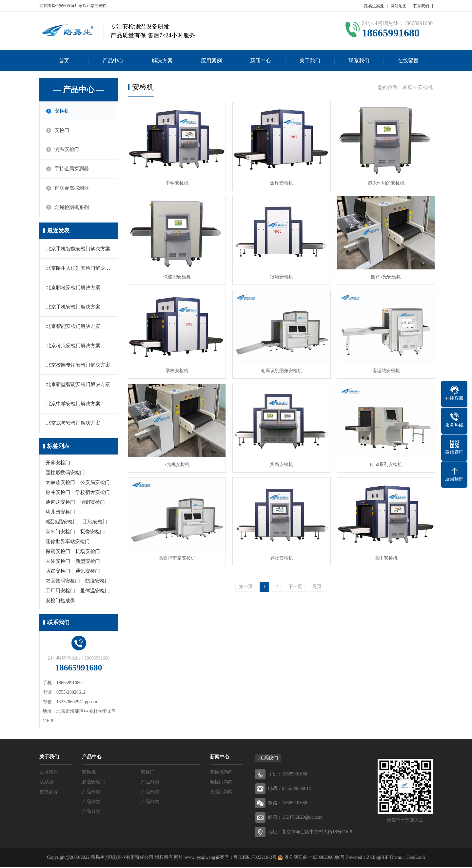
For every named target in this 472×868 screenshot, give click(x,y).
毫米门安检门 (60, 532)
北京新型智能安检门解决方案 (78, 385)
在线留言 (408, 61)
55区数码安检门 (63, 582)
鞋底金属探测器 (72, 189)
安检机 (62, 111)
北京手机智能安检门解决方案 (78, 249)
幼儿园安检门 (60, 513)
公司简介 (49, 773)
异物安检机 (280, 554)
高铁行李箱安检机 (176, 554)
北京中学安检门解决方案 (73, 404)
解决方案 (162, 61)
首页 (64, 61)
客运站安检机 (383, 368)
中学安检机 (176, 182)
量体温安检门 (95, 591)
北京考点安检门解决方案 (73, 346)
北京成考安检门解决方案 (73, 424)
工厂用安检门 (60, 591)
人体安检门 (58, 562)
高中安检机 (383, 554)
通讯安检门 (88, 572)
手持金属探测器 (72, 169)
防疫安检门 (98, 582)
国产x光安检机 (384, 275)
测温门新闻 (221, 792)
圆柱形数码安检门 (65, 473)
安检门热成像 (60, 601)
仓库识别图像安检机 (280, 368)
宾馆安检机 (280, 461)
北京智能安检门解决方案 (73, 327)
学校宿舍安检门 (93, 493)
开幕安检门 (58, 463)
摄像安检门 (93, 532)
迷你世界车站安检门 (68, 542)
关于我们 (310, 61)
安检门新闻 (221, 783)
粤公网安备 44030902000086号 (314, 858)
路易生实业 (374, 6)
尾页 (317, 583)
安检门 (62, 131)
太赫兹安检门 (60, 483)
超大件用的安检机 (383, 182)
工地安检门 (95, 522)
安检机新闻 (221, 773)
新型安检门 (88, 562)
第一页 (246, 583)
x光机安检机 (177, 461)
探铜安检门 (58, 552)
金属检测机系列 (72, 208)
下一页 (295, 583)
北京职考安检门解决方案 (73, 288)
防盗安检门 (58, 572)
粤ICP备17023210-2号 (255, 858)
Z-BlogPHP (378, 858)
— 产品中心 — (79, 90)
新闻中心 (261, 61)
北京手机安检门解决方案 (73, 307)
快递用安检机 (176, 275)
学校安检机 (176, 368)
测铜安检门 (93, 503)
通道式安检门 (60, 503)
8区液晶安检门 (62, 522)
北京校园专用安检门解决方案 (78, 366)
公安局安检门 (95, 483)
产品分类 (150, 783)
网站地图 (399, 6)
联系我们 (421, 6)
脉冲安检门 (58, 493)
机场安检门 (88, 552)
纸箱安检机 (280, 275)
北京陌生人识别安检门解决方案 (81, 269)
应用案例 (211, 61)
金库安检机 (280, 182)
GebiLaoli (416, 858)
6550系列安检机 (383, 461)
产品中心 (113, 61)
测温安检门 (67, 150)
